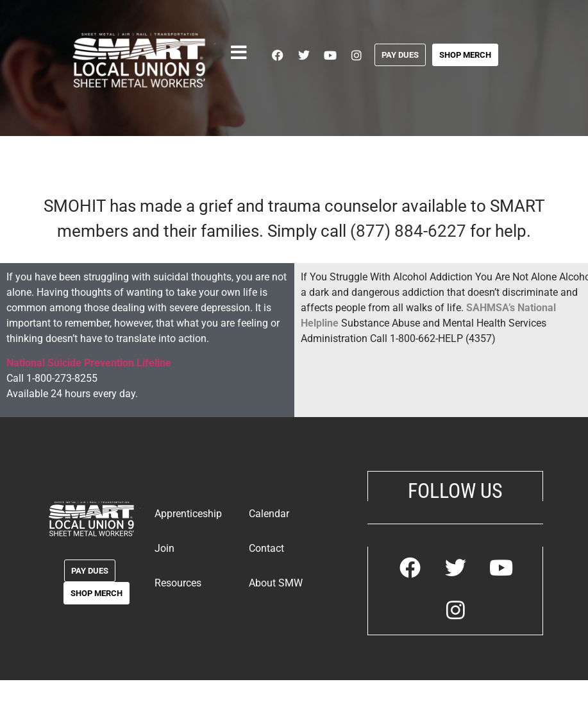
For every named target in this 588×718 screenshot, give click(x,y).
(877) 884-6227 (408, 231)
